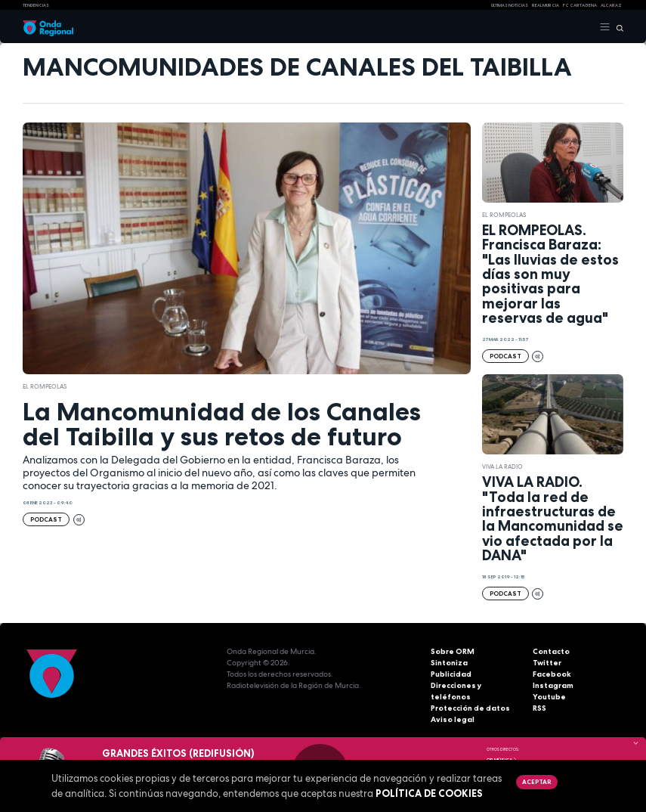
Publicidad (451, 674)
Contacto (551, 651)
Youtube (549, 697)
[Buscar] (617, 27)
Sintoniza (449, 663)
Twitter (547, 663)
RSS (539, 708)
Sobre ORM (453, 651)
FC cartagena (580, 5)
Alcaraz (611, 5)
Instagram (553, 685)
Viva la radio (502, 466)
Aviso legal (453, 719)
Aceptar (536, 782)
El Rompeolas (45, 386)
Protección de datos (470, 708)
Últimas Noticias (510, 5)
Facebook (552, 674)
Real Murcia (546, 5)
